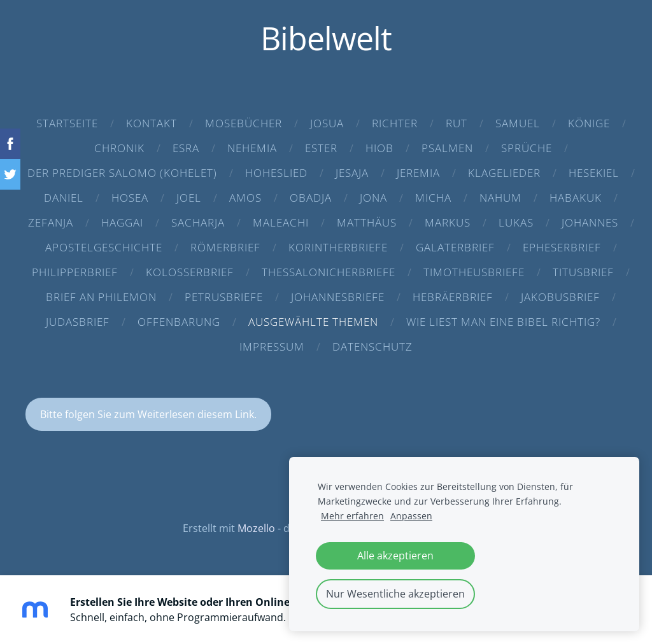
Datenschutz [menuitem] (372, 346)
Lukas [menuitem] (516, 222)
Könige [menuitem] (589, 123)
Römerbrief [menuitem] (225, 247)
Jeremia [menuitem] (418, 173)
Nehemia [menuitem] (252, 148)
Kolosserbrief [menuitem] (190, 272)
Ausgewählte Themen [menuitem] (313, 322)
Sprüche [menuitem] (527, 148)
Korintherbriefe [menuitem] (338, 247)
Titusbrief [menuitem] (583, 272)
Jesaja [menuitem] (352, 173)
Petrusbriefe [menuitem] (224, 297)
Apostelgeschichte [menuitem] (104, 247)
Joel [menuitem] (189, 198)
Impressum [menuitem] (272, 346)
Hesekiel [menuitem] (594, 173)
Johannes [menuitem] (590, 222)
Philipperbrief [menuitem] (75, 272)
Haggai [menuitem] (122, 222)
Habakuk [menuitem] (576, 198)
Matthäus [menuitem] (367, 222)
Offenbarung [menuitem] (179, 322)
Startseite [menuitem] (67, 123)
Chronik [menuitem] (119, 148)
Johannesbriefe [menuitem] (338, 297)
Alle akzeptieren (395, 556)
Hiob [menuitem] (379, 148)
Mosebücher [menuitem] (244, 123)
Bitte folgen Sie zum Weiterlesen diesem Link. (148, 414)
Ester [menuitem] (321, 148)
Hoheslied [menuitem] (276, 173)
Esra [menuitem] (186, 148)
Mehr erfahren (352, 516)
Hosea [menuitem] (130, 198)
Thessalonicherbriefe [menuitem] (329, 272)
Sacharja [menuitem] (198, 222)
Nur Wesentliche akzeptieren (395, 594)
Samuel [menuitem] (518, 123)
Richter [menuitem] (395, 123)
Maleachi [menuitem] (281, 222)
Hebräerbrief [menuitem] (453, 297)
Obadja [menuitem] (311, 198)
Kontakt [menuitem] (152, 123)
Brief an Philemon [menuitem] (101, 297)
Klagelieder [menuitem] (504, 173)
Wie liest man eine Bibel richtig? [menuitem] (503, 322)
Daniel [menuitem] (64, 198)
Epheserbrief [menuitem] (562, 247)
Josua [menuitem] (327, 123)
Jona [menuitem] (373, 198)
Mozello (256, 528)
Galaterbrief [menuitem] (455, 247)
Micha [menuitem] (433, 198)
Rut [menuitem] (457, 123)
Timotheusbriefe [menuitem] (474, 272)
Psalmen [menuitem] (447, 148)
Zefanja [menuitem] (51, 222)
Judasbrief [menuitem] (78, 322)
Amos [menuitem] (245, 198)
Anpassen (411, 516)
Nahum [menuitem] (500, 198)
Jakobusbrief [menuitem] (560, 297)
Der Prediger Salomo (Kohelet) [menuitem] (122, 173)
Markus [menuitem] (448, 222)
